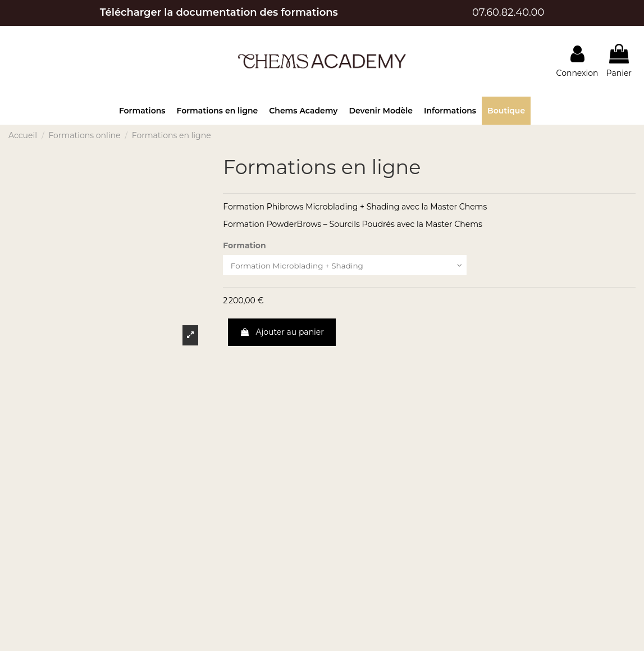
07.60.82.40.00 (508, 12)
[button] (142, 111)
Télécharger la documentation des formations (219, 12)
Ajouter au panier (282, 333)
